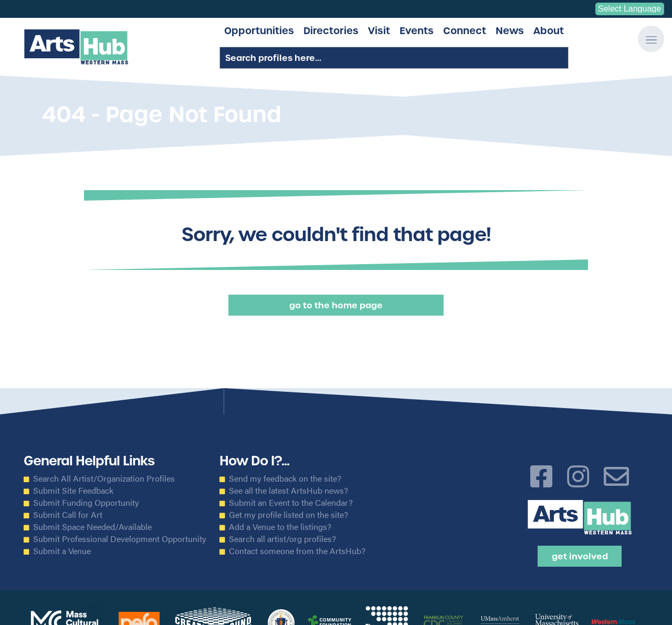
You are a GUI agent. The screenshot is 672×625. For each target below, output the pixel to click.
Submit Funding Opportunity (86, 503)
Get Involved (580, 556)
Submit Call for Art (68, 515)
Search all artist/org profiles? (282, 539)
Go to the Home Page (336, 305)
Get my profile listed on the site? (288, 515)
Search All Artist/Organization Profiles (104, 478)
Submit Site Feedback (73, 491)
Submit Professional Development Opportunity (120, 539)
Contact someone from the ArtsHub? (297, 551)
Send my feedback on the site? (285, 478)
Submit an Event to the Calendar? (291, 503)
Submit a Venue (62, 551)
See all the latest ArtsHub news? (288, 491)
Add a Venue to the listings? (280, 527)
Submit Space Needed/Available (92, 527)
